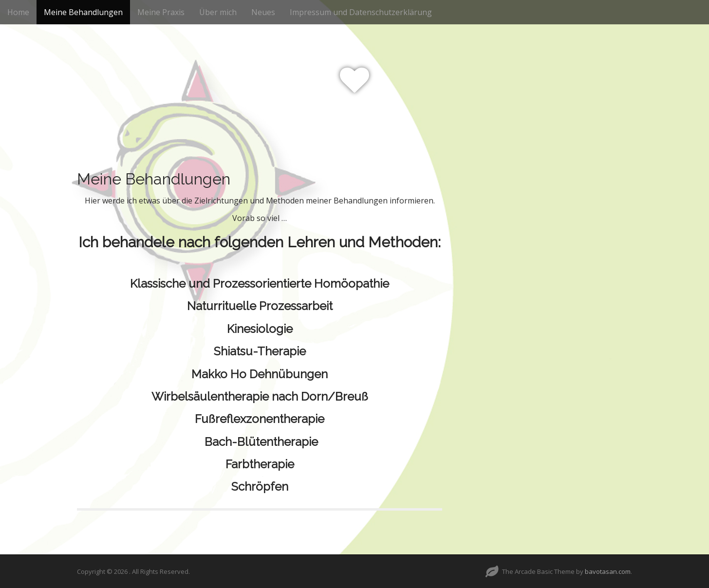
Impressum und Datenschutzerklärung (361, 12)
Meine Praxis (161, 12)
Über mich (218, 12)
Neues (263, 12)
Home (18, 12)
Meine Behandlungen (83, 12)
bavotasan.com (608, 571)
